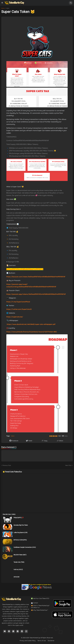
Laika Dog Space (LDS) (21, 532)
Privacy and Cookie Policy (28, 641)
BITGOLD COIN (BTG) (20, 540)
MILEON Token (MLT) (20, 555)
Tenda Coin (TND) (19, 562)
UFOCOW (16, 577)
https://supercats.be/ (15, 317)
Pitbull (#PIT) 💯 (19, 518)
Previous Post (7, 465)
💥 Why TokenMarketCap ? (39, 610)
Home (3, 8)
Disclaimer (51, 641)
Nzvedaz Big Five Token (21, 525)
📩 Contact (35, 603)
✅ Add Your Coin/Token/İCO (40, 598)
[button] (3, 3)
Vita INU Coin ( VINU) (9, 514)
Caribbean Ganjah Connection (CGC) (25, 547)
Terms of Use (42, 641)
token (8, 8)
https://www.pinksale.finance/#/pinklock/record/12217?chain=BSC (32, 332)
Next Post (68, 465)
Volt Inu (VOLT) (18, 569)
